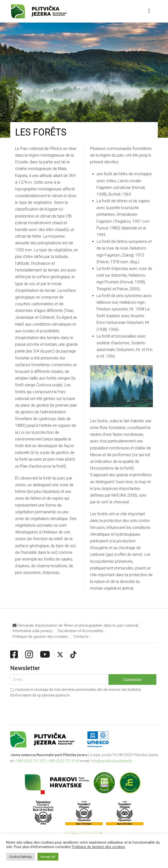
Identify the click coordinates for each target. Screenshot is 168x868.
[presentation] (48, 707)
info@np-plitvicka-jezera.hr (111, 761)
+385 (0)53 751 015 (30, 761)
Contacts (81, 637)
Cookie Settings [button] (21, 857)
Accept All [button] (48, 857)
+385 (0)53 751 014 (62, 761)
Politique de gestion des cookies (40, 637)
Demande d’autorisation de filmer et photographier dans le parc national (75, 626)
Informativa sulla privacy (33, 631)
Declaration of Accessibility (80, 631)
